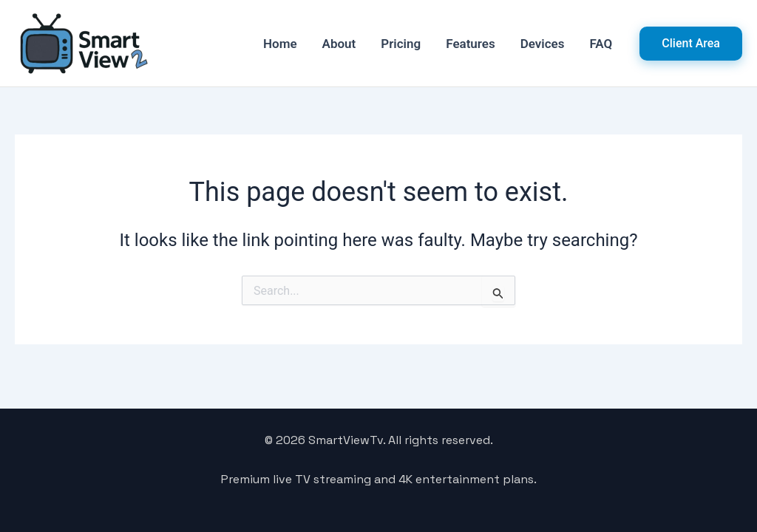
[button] (691, 44)
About (339, 44)
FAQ (601, 44)
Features (471, 44)
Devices (543, 44)
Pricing (401, 44)
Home (280, 44)
